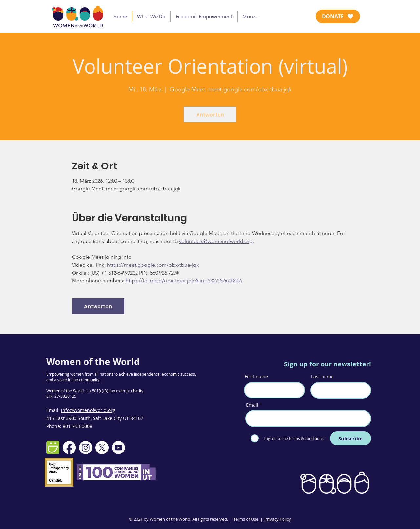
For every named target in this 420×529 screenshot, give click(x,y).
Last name (322, 377)
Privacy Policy (278, 519)
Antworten (210, 115)
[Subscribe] (351, 438)
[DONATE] (338, 16)
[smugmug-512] (53, 448)
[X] (102, 448)
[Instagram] (86, 448)
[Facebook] (69, 448)
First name (256, 377)
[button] (151, 17)
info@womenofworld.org (88, 410)
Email (252, 405)
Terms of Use (246, 519)
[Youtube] (118, 448)
